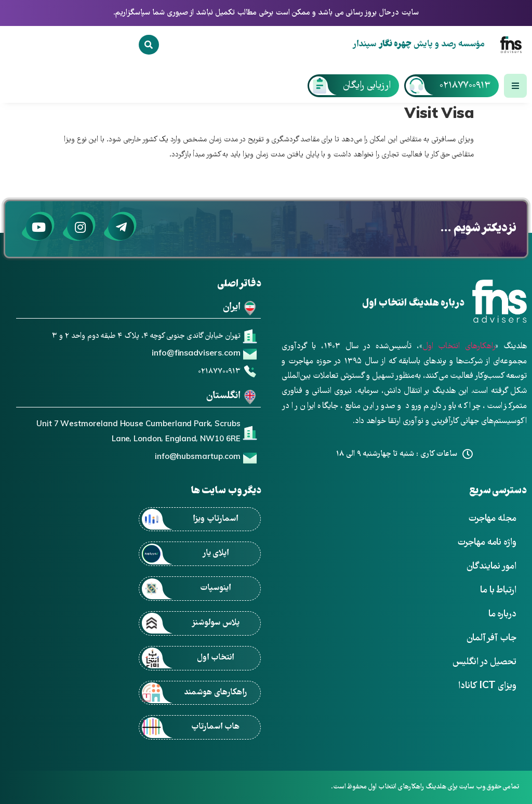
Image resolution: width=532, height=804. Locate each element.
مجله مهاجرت (492, 519)
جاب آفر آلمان (491, 638)
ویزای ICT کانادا (487, 686)
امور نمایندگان (491, 567)
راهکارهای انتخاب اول (459, 347)
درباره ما (502, 615)
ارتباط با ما (498, 591)
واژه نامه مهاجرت (487, 543)
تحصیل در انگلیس (484, 662)
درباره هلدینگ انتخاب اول (413, 304)
